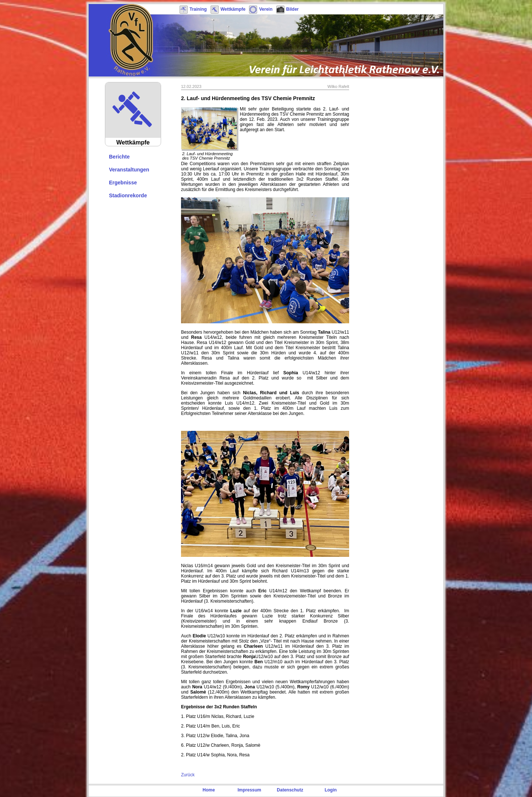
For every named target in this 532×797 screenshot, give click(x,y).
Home (209, 790)
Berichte (119, 157)
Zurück (188, 775)
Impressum (249, 790)
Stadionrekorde (128, 195)
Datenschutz (290, 790)
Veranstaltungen (129, 170)
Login (331, 790)
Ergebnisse (123, 183)
